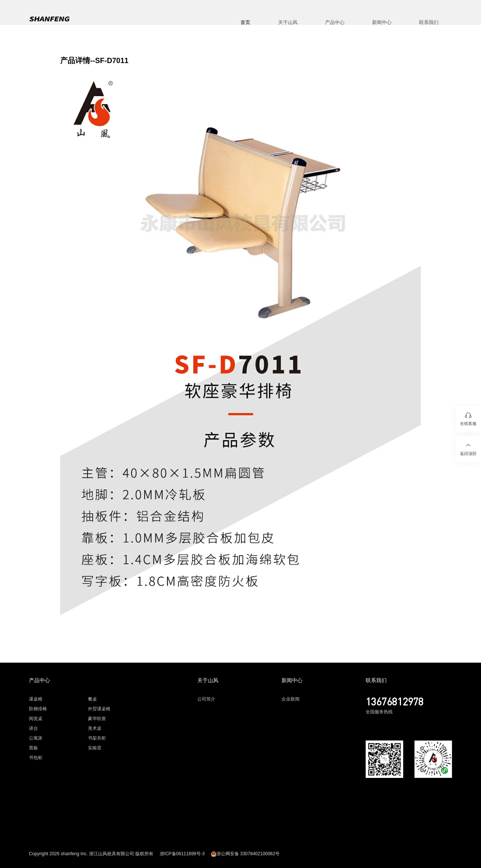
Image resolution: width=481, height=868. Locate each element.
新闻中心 (382, 22)
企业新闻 (290, 699)
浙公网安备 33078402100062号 (245, 854)
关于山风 (288, 22)
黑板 (33, 748)
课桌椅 (36, 699)
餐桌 (92, 699)
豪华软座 (97, 719)
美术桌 (95, 728)
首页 (245, 22)
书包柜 (36, 758)
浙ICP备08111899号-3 (182, 854)
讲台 (33, 728)
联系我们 (429, 22)
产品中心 (335, 22)
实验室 (95, 748)
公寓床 (36, 738)
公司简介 (206, 699)
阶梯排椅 (38, 709)
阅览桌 (36, 719)
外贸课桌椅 (99, 709)
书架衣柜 (97, 738)
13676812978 (395, 701)
